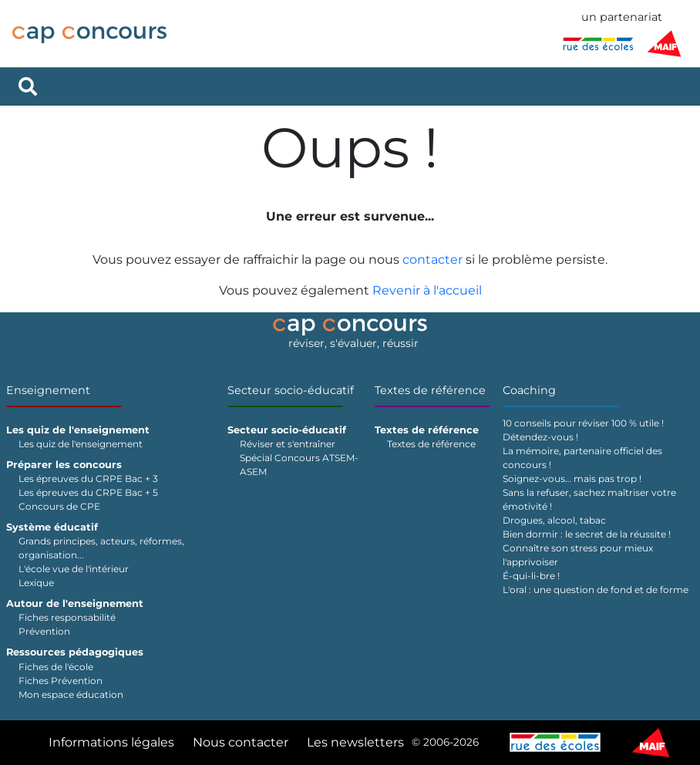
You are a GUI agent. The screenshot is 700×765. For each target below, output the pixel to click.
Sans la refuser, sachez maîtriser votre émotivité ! (589, 499)
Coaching (529, 390)
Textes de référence (430, 390)
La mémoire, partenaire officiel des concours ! (582, 458)
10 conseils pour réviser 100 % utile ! (583, 423)
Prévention (44, 631)
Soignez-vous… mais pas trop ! (572, 479)
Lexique (36, 583)
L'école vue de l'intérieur (74, 569)
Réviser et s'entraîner (288, 444)
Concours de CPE (59, 506)
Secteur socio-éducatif (291, 390)
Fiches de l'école (56, 667)
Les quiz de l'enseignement (81, 444)
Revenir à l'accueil (427, 290)
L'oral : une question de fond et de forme (596, 590)
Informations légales (111, 742)
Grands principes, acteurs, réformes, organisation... (101, 548)
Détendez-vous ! (540, 437)
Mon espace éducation (71, 694)
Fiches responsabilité (67, 617)
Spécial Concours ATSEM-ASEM (299, 465)
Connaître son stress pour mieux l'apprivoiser (578, 555)
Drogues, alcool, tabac (554, 520)
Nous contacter (241, 742)
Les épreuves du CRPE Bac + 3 (88, 479)
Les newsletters (355, 742)
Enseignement (48, 390)
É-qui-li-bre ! (531, 576)
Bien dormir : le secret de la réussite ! (587, 534)
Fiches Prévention (61, 681)
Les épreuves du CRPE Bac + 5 (88, 492)
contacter (432, 259)
